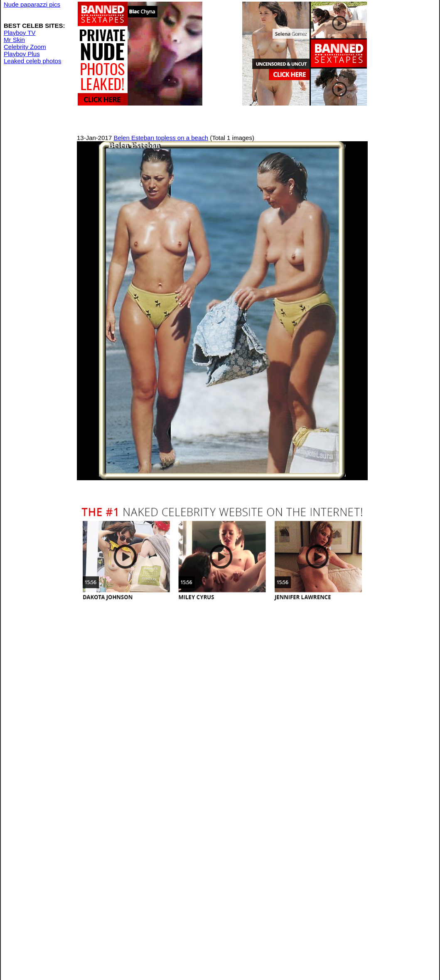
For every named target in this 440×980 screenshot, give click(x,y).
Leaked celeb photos (32, 61)
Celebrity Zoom (25, 47)
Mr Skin (14, 40)
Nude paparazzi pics (32, 4)
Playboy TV (20, 33)
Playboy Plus (22, 54)
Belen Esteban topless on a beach (161, 138)
